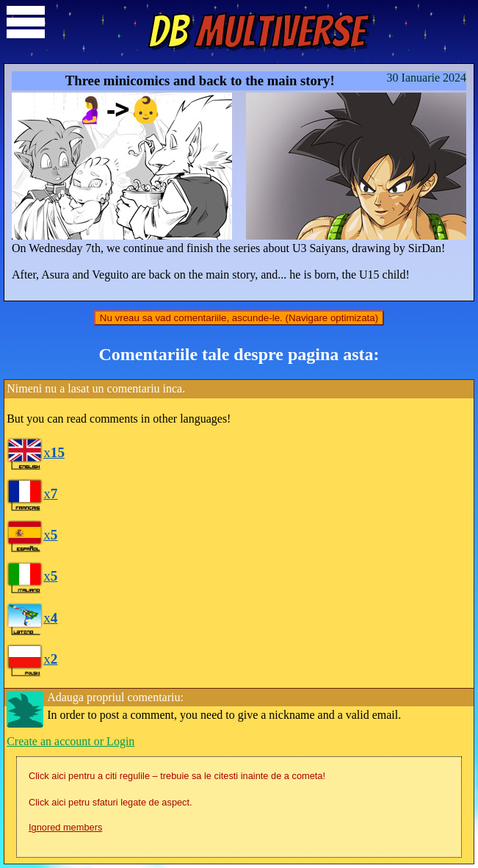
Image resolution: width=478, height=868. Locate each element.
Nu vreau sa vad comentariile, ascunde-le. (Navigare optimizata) (239, 318)
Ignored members (65, 827)
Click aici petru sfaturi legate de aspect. (111, 802)
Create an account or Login (70, 741)
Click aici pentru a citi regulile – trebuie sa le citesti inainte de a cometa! (177, 776)
